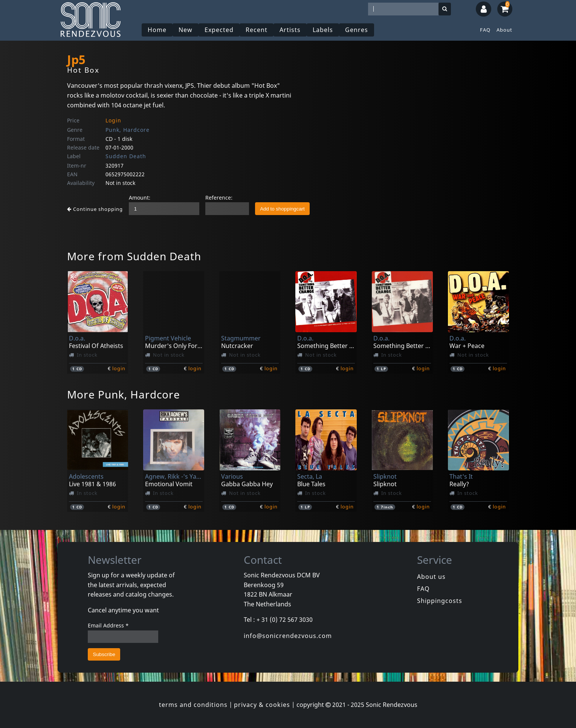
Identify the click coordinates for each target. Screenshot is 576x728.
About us (431, 577)
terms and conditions (193, 705)
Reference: (219, 198)
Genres (357, 30)
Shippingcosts (440, 601)
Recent (257, 30)
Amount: (140, 198)
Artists (290, 30)
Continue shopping (95, 209)
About (504, 30)
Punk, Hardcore (128, 130)
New (186, 30)
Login (113, 120)
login (119, 368)
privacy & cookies (262, 705)
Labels (323, 30)
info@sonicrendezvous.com (288, 636)
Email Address (108, 625)
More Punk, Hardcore (124, 394)
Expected (219, 30)
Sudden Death (126, 156)
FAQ (485, 30)
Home (157, 30)
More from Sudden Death (134, 256)
